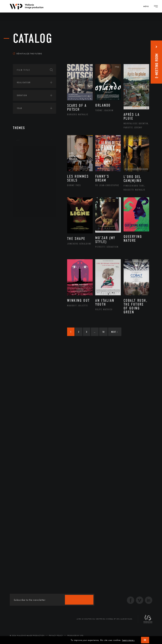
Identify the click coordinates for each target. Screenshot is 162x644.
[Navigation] (147, 6)
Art (18, 140)
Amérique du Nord (32, 240)
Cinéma (25, 169)
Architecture (28, 151)
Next (114, 332)
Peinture (25, 192)
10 (103, 332)
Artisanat (27, 157)
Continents (23, 223)
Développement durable (35, 281)
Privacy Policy (56, 636)
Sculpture (26, 204)
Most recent (139, 49)
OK (145, 640)
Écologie (22, 270)
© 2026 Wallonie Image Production (27, 636)
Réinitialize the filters (27, 54)
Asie (23, 251)
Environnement (30, 287)
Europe (25, 257)
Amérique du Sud (31, 245)
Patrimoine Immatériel (34, 186)
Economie (22, 299)
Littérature (27, 175)
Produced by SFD (75, 636)
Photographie (29, 198)
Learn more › (128, 640)
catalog (33, 39)
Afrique (25, 234)
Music (24, 181)
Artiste (25, 163)
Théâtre (25, 210)
